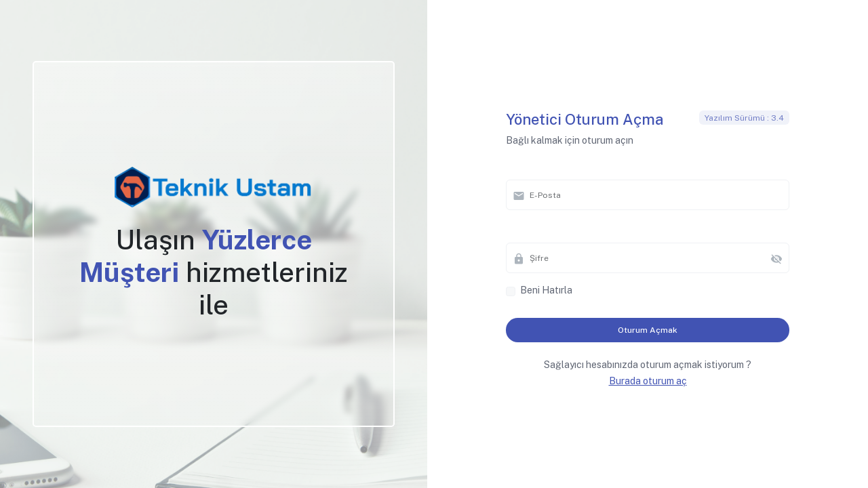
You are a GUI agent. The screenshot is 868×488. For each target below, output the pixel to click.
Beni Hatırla (546, 290)
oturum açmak (648, 330)
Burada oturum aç (648, 381)
